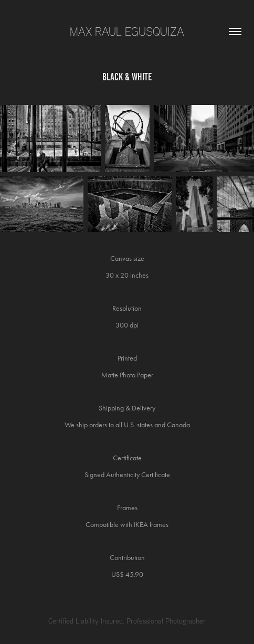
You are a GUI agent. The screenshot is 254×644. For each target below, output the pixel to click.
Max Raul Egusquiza (127, 31)
